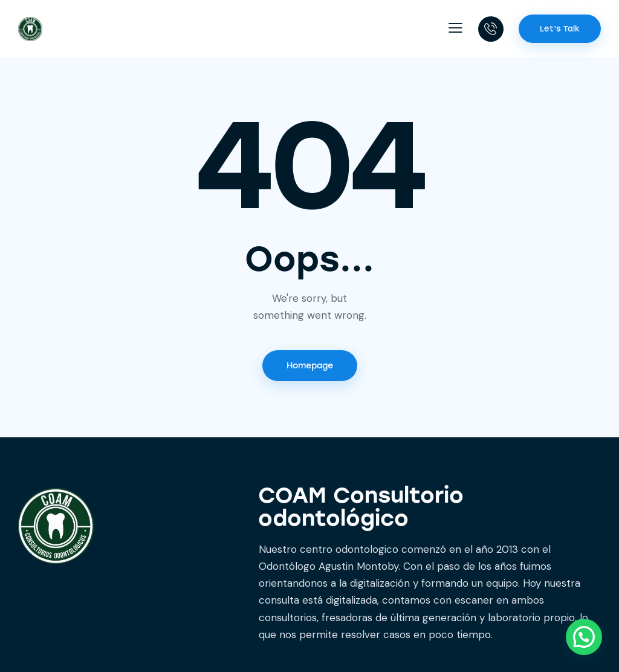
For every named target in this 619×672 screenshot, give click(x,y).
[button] (455, 28)
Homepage (310, 366)
